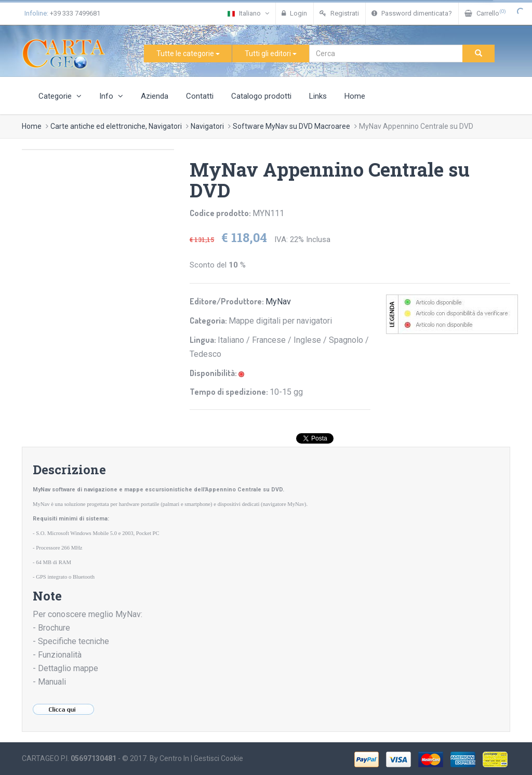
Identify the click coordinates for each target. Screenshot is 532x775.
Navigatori (207, 126)
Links (318, 96)
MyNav (278, 302)
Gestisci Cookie (218, 758)
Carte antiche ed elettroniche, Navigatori (116, 126)
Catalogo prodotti (261, 96)
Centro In (174, 758)
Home (355, 96)
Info (111, 96)
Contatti (200, 96)
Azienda (155, 96)
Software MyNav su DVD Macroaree (291, 126)
